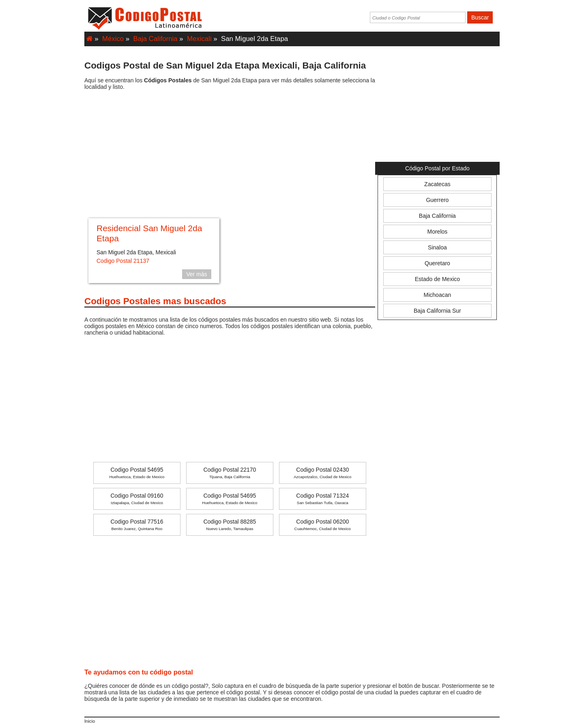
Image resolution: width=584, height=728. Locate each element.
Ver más (196, 274)
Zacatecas (437, 184)
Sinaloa (437, 247)
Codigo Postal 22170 (230, 473)
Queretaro (437, 263)
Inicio (90, 721)
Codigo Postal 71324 (322, 499)
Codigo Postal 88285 (230, 525)
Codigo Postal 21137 (123, 261)
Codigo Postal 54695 (137, 473)
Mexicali (199, 39)
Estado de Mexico (437, 279)
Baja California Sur (437, 311)
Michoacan (438, 295)
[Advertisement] (230, 155)
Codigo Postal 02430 (322, 473)
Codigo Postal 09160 (137, 499)
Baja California (156, 39)
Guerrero (437, 200)
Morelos (438, 232)
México (113, 39)
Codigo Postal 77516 (137, 525)
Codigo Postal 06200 (323, 525)
